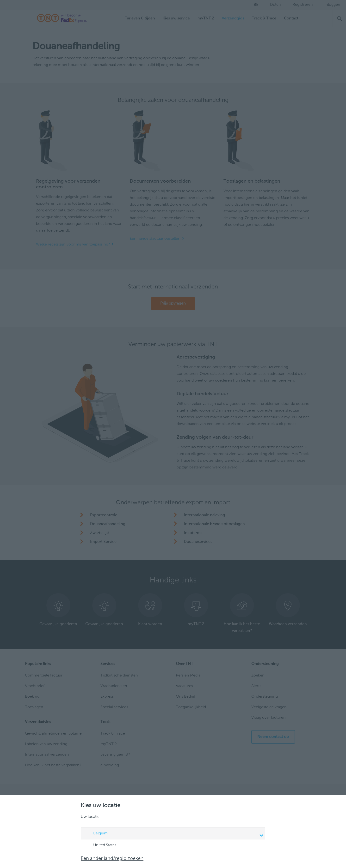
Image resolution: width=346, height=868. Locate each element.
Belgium (174, 834)
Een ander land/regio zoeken (112, 859)
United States (100, 845)
